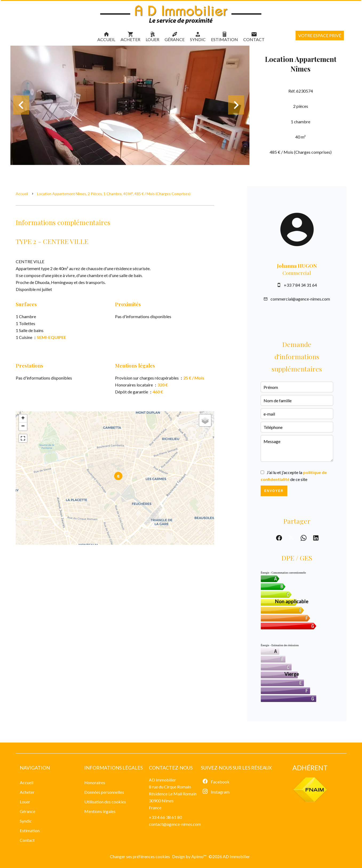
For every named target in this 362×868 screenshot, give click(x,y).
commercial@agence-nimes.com (300, 299)
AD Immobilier (162, 780)
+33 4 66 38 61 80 (165, 817)
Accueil (22, 194)
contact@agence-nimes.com (175, 824)
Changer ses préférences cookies (140, 856)
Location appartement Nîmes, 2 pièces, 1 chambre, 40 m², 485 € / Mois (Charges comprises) (114, 194)
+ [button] (23, 419)
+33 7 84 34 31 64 (300, 285)
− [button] (23, 427)
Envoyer (274, 491)
